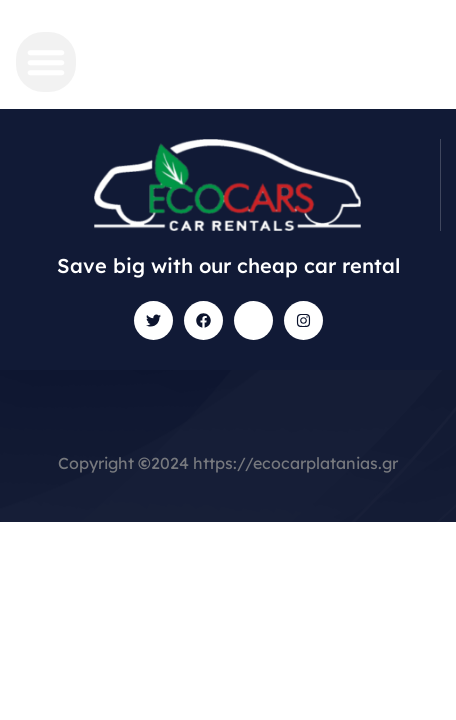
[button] (46, 62)
